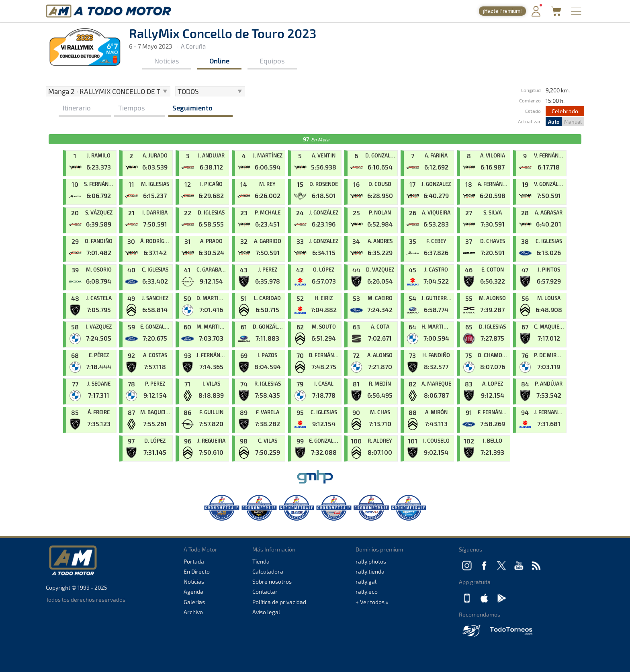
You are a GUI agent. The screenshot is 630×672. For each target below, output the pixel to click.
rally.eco (367, 591)
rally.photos (371, 561)
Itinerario (77, 108)
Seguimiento (192, 108)
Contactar (265, 591)
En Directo (197, 571)
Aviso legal (266, 612)
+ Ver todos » (372, 602)
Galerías (194, 602)
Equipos (272, 61)
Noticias (167, 61)
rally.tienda (370, 571)
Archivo (193, 612)
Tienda (261, 561)
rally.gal (366, 581)
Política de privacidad (279, 602)
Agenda (193, 591)
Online (219, 61)
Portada (194, 561)
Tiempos (132, 108)
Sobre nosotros (272, 581)
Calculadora (268, 571)
